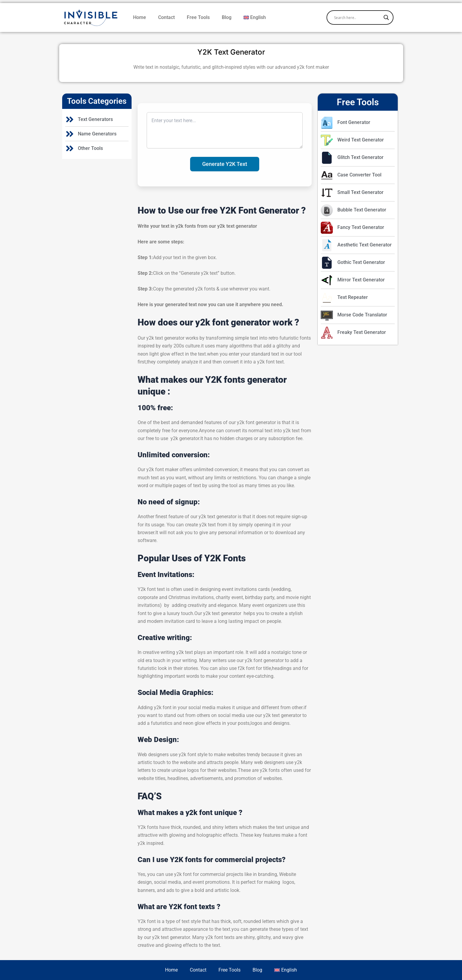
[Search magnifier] (386, 17)
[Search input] (357, 17)
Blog (227, 17)
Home (140, 17)
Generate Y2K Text (225, 164)
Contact (166, 17)
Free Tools (198, 17)
